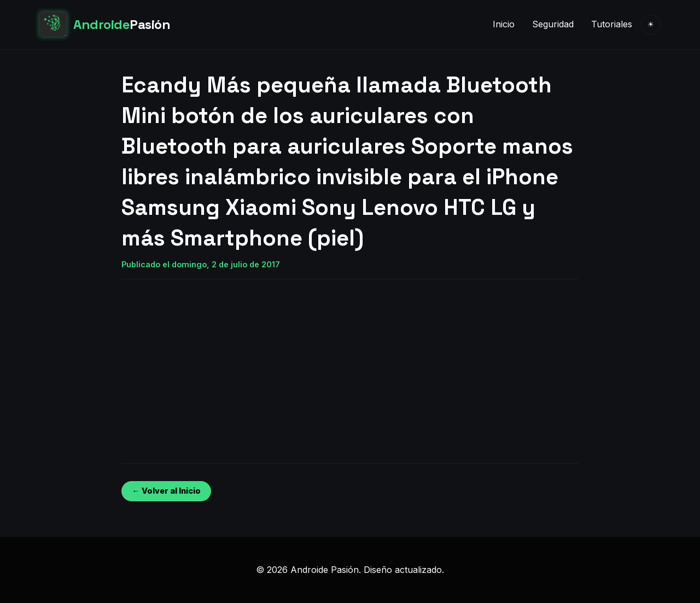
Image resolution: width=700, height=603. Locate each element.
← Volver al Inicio (166, 491)
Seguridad (553, 24)
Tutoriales (612, 24)
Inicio (504, 24)
